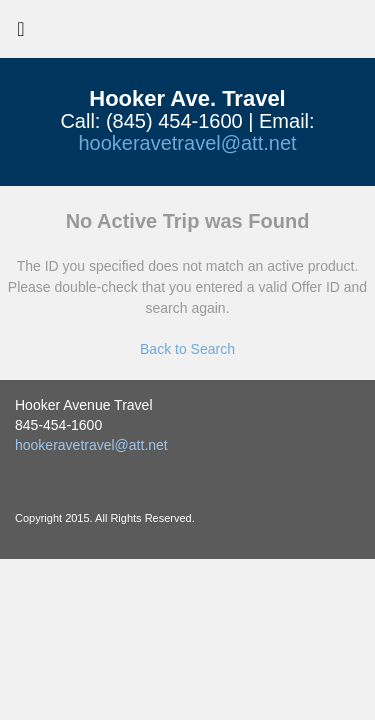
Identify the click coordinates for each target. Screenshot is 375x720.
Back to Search (187, 349)
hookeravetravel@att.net (187, 143)
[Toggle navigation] (21, 34)
